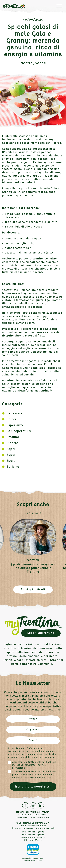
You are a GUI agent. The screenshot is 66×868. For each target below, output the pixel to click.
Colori (11, 419)
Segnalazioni (43, 817)
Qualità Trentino (33, 849)
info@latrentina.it (36, 837)
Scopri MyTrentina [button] (41, 633)
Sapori (41, 63)
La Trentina (14, 7)
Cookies (22, 815)
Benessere (15, 413)
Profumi (13, 437)
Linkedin (41, 805)
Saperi (12, 449)
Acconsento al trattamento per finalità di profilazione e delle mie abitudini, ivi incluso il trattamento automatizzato (34, 774)
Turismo (13, 467)
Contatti (20, 812)
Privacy (46, 812)
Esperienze (15, 425)
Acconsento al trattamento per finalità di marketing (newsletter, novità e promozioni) (34, 765)
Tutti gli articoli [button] (33, 589)
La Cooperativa (19, 431)
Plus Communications (36, 858)
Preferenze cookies (38, 815)
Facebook (25, 805)
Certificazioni (33, 812)
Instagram (33, 805)
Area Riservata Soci (26, 817)
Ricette (26, 63)
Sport (11, 461)
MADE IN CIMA (36, 860)
